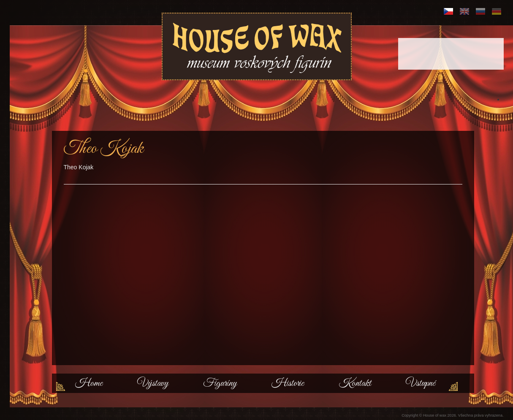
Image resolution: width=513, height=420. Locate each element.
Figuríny (220, 383)
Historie (288, 383)
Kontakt (355, 383)
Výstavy (153, 383)
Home (89, 383)
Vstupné (421, 383)
